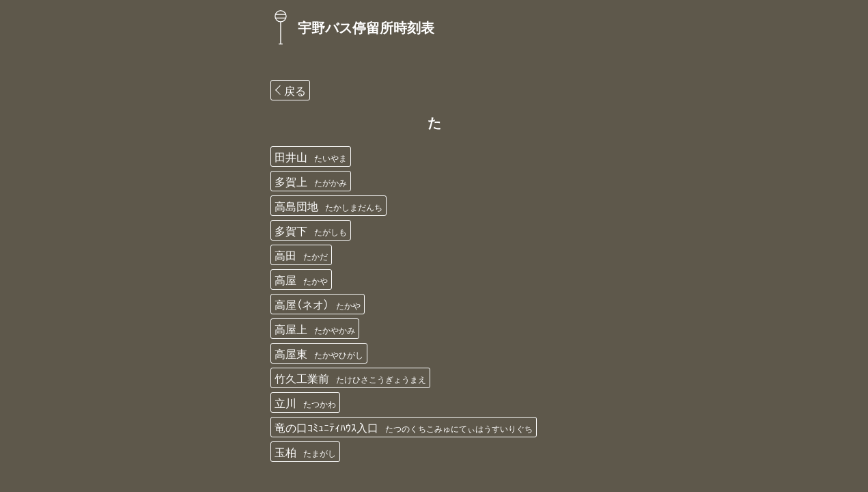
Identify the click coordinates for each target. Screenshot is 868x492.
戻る (295, 90)
